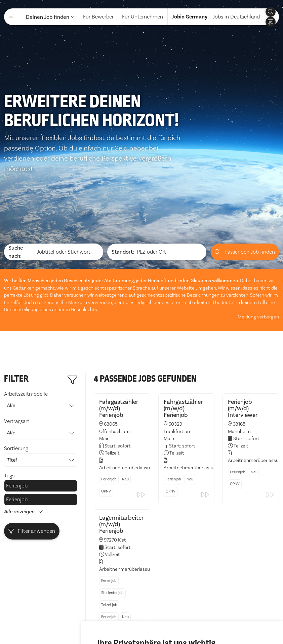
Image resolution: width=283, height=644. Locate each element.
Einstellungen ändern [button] (205, 620)
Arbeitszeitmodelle (41, 314)
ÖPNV (106, 404)
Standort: (123, 165)
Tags (9, 388)
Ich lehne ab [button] (159, 620)
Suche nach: (16, 165)
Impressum (53, 623)
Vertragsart (41, 341)
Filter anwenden (32, 444)
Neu (125, 392)
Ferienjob (17, 398)
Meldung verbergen (258, 230)
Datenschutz (19, 623)
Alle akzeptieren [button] (119, 620)
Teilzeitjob (109, 518)
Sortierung (41, 369)
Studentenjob (112, 505)
